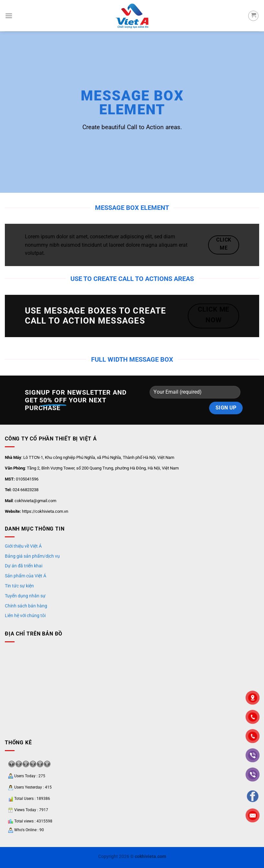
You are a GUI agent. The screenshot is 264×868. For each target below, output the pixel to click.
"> (253, 736)
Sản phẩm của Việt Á (26, 576)
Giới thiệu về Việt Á (23, 546)
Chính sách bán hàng (26, 606)
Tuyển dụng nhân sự (25, 596)
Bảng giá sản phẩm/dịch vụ (32, 556)
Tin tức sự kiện (19, 586)
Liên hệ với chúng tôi (25, 615)
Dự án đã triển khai (24, 566)
